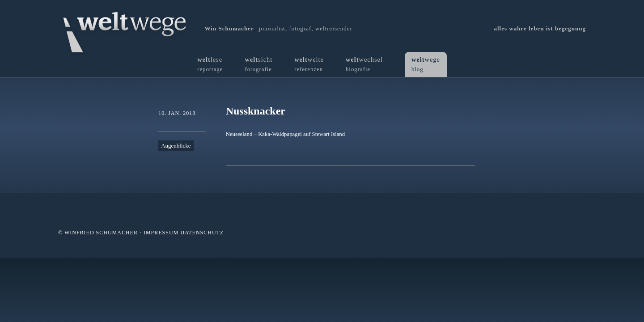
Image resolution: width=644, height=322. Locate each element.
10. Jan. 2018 (177, 113)
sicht (258, 64)
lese (210, 64)
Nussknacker (256, 111)
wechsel (364, 64)
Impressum (161, 233)
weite (309, 64)
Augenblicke (176, 146)
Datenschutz (202, 233)
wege (426, 64)
